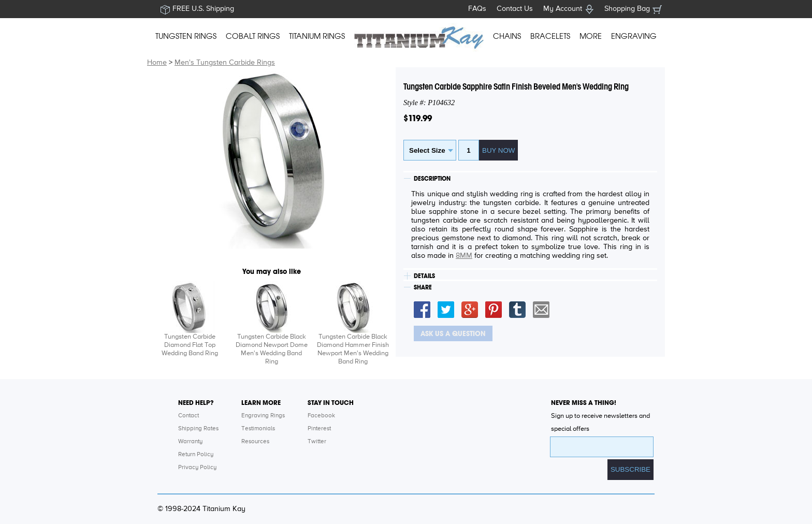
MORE (591, 36)
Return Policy (196, 455)
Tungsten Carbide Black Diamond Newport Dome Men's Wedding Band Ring (272, 349)
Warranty (190, 442)
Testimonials (258, 429)
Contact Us (515, 9)
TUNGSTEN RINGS (186, 36)
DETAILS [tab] (424, 276)
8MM (464, 256)
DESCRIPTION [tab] (432, 179)
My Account (563, 9)
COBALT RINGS (253, 36)
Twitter (317, 442)
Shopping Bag (627, 9)
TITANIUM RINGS (317, 36)
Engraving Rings (263, 416)
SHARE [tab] (423, 287)
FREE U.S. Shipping (203, 9)
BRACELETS (550, 36)
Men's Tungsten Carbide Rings (225, 63)
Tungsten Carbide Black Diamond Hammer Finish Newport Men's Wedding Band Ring (353, 349)
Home (157, 63)
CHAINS (507, 36)
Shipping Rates (198, 429)
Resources (255, 442)
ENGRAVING (634, 36)
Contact (189, 416)
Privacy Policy (197, 468)
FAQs (477, 9)
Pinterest (319, 429)
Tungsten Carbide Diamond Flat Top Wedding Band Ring (190, 345)
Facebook (321, 416)
